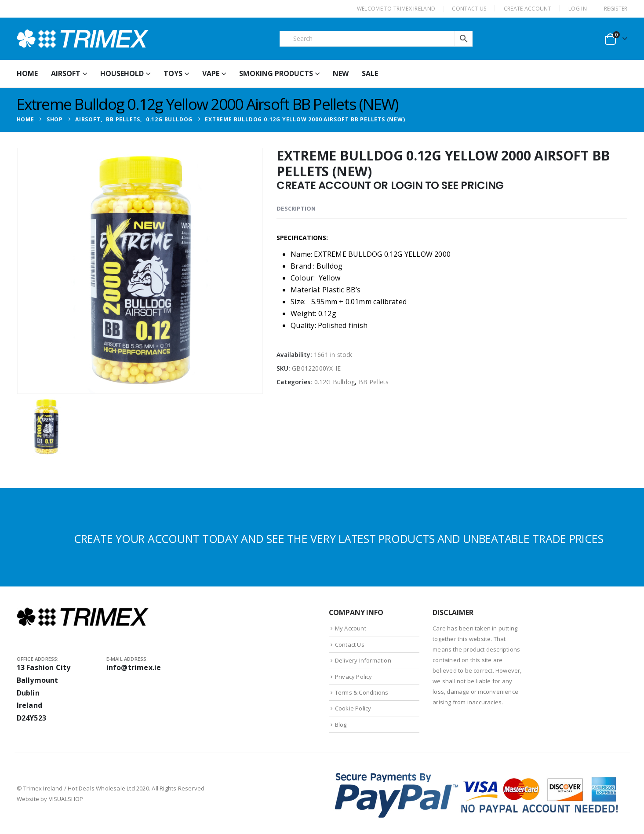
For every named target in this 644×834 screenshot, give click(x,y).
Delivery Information (363, 660)
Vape (211, 73)
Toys (173, 73)
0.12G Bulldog (335, 382)
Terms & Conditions (362, 692)
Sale (370, 73)
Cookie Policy (353, 708)
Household (122, 73)
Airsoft (66, 73)
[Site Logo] (83, 39)
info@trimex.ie (134, 667)
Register (616, 9)
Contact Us (350, 645)
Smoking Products (276, 73)
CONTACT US (469, 9)
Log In (578, 9)
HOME (27, 73)
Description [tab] (296, 208)
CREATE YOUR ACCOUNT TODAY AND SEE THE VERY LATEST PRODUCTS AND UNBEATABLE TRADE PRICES (339, 539)
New (341, 73)
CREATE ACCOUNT (528, 9)
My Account (351, 628)
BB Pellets (374, 382)
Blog (341, 725)
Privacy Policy (354, 677)
